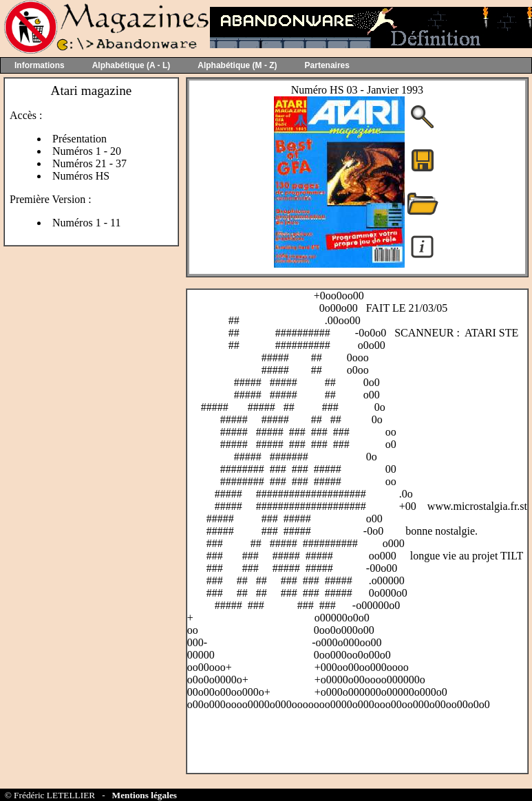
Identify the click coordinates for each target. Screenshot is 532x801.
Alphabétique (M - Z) (237, 65)
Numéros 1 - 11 (86, 223)
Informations (40, 65)
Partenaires (327, 65)
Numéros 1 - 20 (87, 151)
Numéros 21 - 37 (89, 163)
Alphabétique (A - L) (131, 65)
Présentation (79, 139)
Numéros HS (81, 176)
